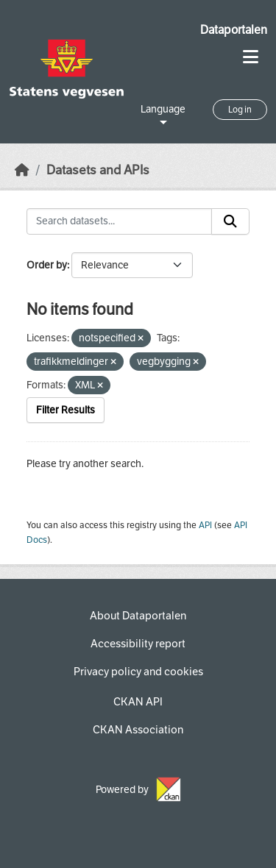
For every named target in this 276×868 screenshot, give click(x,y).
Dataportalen (234, 30)
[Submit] (230, 221)
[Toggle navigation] (251, 57)
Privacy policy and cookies (138, 672)
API (205, 525)
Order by (47, 265)
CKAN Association (138, 730)
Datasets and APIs (98, 170)
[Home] (22, 170)
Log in (240, 110)
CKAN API (138, 702)
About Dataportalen (138, 616)
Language (163, 109)
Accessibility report (138, 644)
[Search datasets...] (119, 221)
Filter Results (66, 410)
